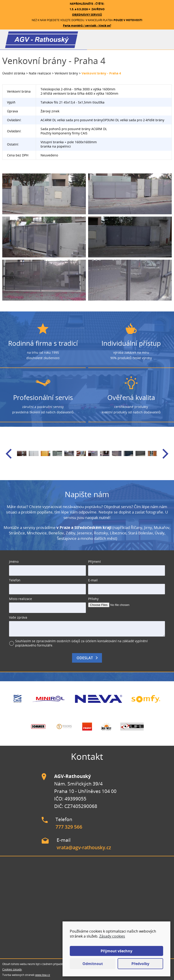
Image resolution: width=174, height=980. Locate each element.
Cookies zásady (12, 969)
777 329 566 (69, 827)
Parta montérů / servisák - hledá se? (87, 26)
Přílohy (93, 599)
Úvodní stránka (14, 73)
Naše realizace (40, 73)
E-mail (93, 580)
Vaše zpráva (18, 617)
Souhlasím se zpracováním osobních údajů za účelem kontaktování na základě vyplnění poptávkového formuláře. (81, 643)
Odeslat (85, 658)
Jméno (14, 562)
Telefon (15, 580)
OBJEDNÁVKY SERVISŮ (87, 15)
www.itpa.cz (43, 975)
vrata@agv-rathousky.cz (84, 847)
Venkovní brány (66, 73)
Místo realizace (21, 599)
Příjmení (94, 562)
